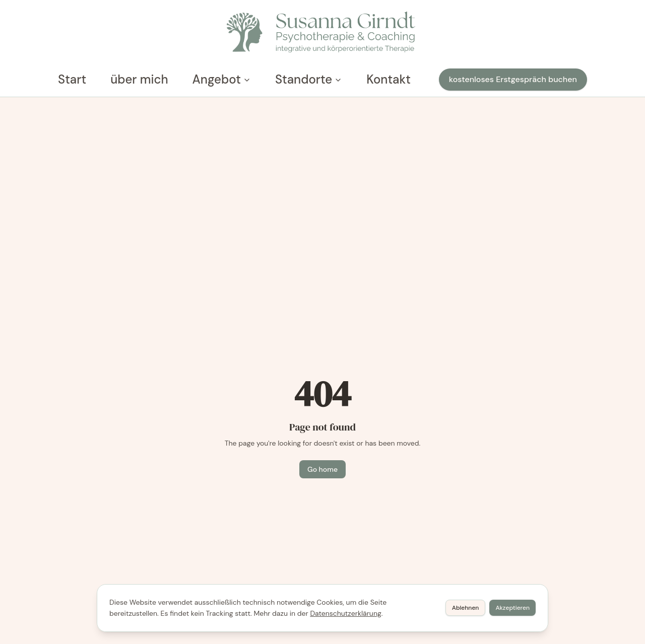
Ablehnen (466, 608)
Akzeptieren (512, 608)
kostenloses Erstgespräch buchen (513, 79)
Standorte (309, 79)
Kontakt (389, 79)
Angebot (222, 79)
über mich (139, 79)
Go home (322, 469)
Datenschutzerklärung (345, 613)
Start (72, 79)
